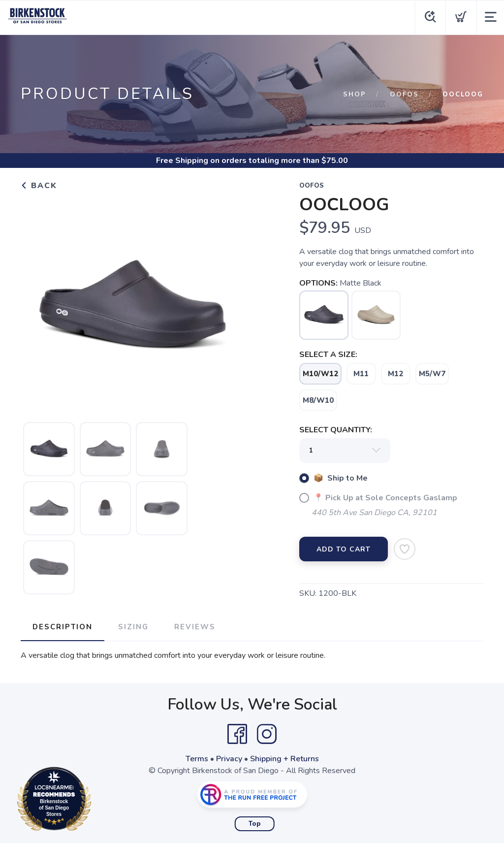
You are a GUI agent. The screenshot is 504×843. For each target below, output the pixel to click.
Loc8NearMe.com (97, 801)
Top (255, 824)
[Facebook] (237, 734)
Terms (197, 759)
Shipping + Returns (284, 759)
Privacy (229, 759)
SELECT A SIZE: (328, 355)
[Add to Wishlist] (405, 549)
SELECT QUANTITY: (336, 430)
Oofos (404, 95)
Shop (355, 95)
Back (39, 186)
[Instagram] (267, 734)
